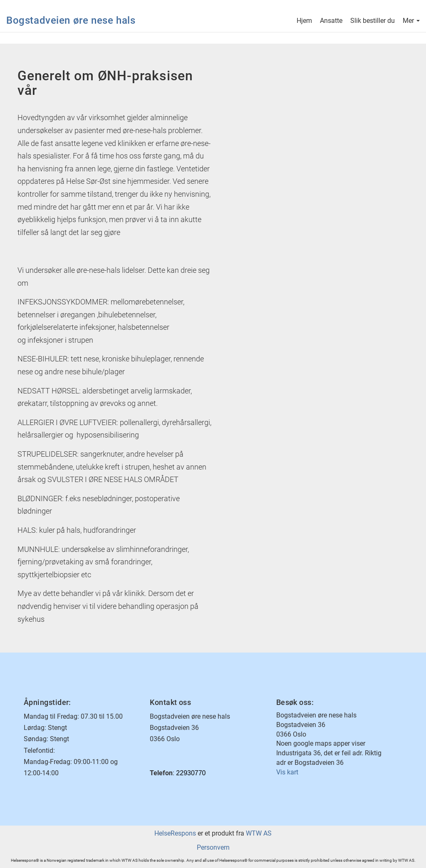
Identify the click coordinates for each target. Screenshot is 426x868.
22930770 (191, 773)
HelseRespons (175, 833)
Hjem (304, 21)
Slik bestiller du (373, 21)
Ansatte (331, 21)
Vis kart (287, 772)
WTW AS (259, 833)
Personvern (213, 847)
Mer (411, 21)
